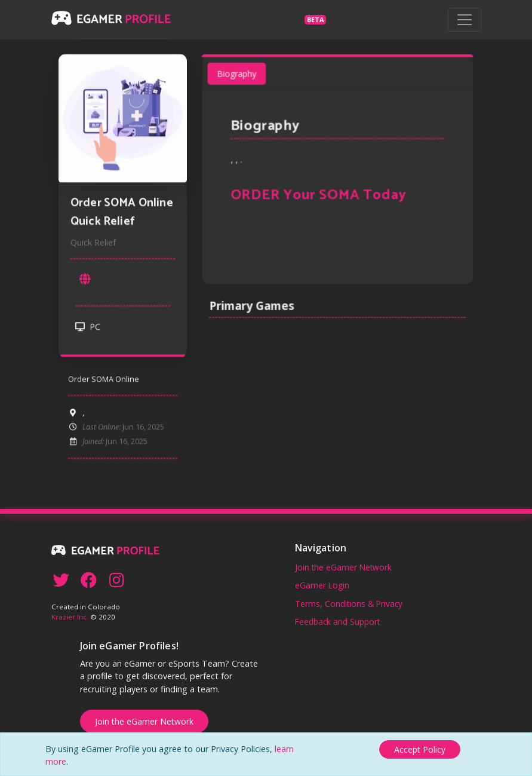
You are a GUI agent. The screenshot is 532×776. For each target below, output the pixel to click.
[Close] (420, 749)
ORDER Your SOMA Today (319, 197)
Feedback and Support (337, 622)
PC (88, 330)
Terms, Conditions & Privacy (349, 604)
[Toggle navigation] (465, 20)
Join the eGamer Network (343, 567)
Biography (239, 78)
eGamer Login (322, 585)
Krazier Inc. (70, 617)
